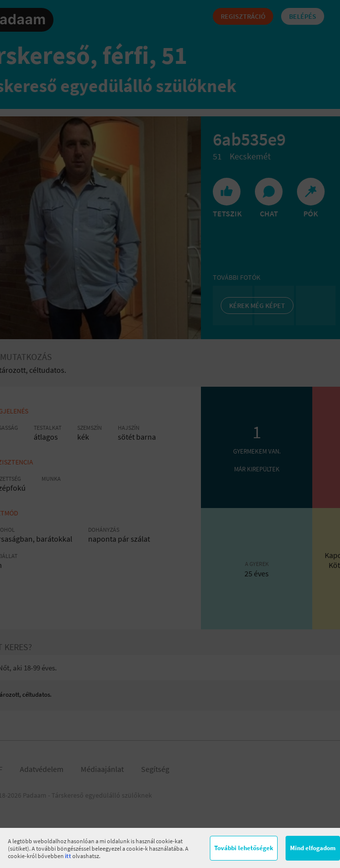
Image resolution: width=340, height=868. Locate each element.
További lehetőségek (244, 848)
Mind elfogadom (313, 848)
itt (68, 856)
